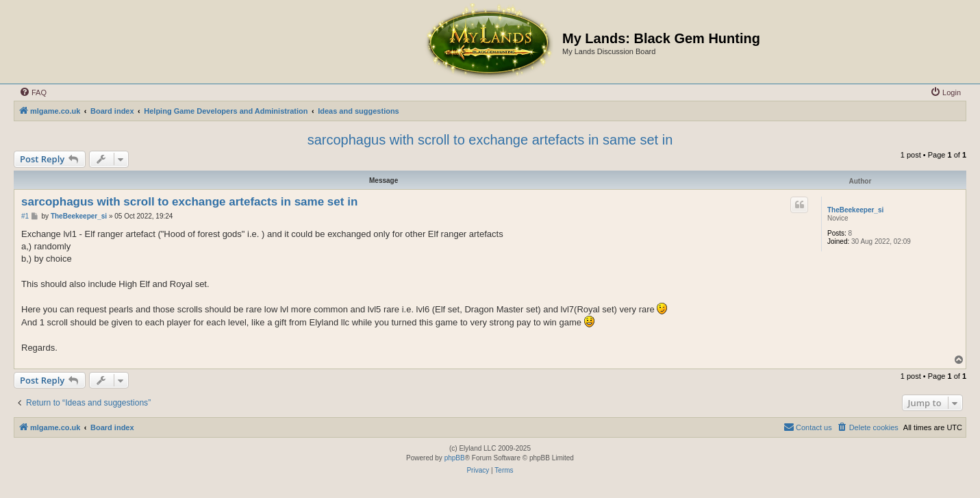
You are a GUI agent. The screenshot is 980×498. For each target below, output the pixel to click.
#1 (25, 216)
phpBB (455, 458)
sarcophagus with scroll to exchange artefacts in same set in (490, 140)
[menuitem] (33, 92)
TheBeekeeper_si (855, 210)
